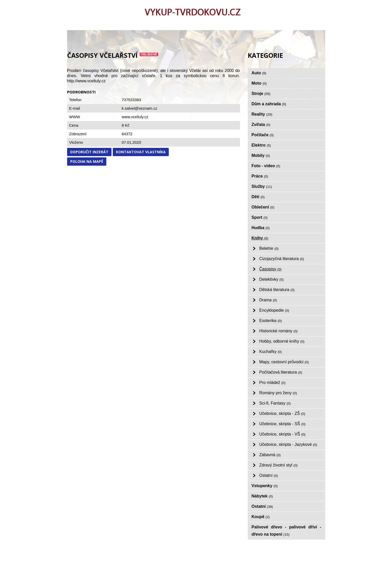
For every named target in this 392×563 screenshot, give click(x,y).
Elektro (261, 145)
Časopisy (271, 269)
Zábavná (270, 455)
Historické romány (279, 331)
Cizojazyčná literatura (282, 259)
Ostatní (269, 475)
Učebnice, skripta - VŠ (282, 434)
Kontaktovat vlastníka (141, 152)
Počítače (263, 135)
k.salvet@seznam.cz (140, 108)
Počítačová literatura (281, 372)
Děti (258, 197)
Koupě (261, 517)
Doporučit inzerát (89, 152)
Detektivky (272, 279)
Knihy (260, 238)
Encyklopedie (274, 310)
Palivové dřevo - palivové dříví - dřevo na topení (286, 531)
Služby (262, 186)
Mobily (261, 155)
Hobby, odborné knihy (282, 341)
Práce (260, 176)
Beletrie (269, 248)
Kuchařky (271, 352)
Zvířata (261, 124)
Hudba (261, 228)
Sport (260, 217)
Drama (268, 300)
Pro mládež (273, 383)
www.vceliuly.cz (135, 117)
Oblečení (263, 207)
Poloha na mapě (87, 161)
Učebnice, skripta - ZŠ (282, 413)
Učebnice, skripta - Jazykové (288, 444)
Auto (259, 73)
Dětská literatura (277, 290)
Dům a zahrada (269, 104)
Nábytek (262, 496)
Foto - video (266, 166)
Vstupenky (265, 486)
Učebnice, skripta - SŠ (282, 424)
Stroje (261, 94)
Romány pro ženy (278, 393)
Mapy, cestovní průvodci (284, 362)
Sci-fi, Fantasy (275, 403)
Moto (259, 83)
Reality (262, 114)
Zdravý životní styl (279, 465)
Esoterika (271, 321)
